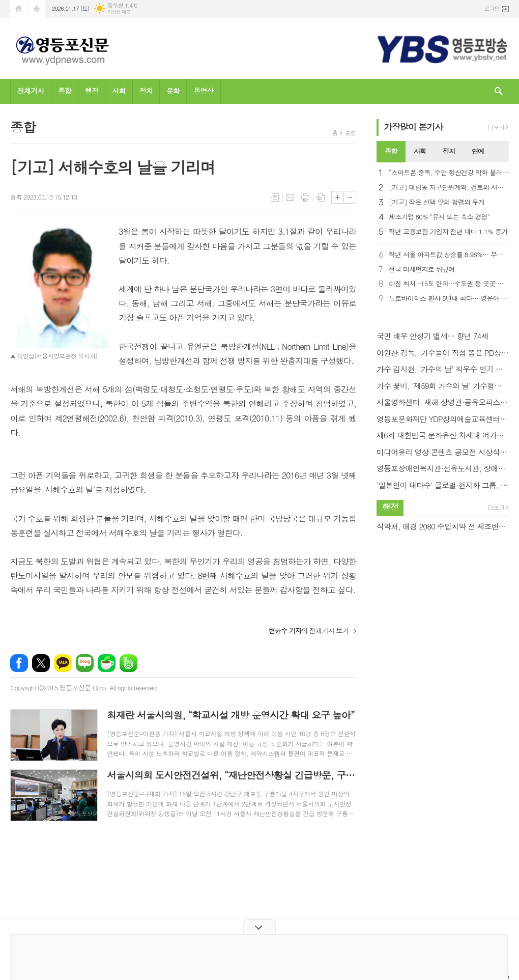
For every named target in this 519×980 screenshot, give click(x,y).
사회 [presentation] (420, 151)
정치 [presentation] (449, 151)
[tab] (391, 152)
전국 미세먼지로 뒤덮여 (422, 270)
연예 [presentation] (478, 151)
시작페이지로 (19, 9)
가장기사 (413, 127)
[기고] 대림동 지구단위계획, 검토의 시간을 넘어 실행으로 (449, 188)
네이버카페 (107, 663)
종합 (65, 91)
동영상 (203, 91)
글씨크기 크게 (338, 197)
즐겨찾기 (37, 9)
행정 (92, 91)
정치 (146, 91)
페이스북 (19, 663)
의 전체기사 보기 (309, 631)
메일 (290, 198)
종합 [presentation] (391, 151)
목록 (275, 198)
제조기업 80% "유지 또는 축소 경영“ (439, 217)
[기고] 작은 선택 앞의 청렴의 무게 (437, 202)
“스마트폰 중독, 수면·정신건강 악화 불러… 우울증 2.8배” (449, 173)
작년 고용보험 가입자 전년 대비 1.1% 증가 (448, 232)
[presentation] (501, 152)
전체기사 (31, 91)
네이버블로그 (85, 663)
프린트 (305, 198)
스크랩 (321, 198)
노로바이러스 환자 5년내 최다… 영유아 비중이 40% (449, 299)
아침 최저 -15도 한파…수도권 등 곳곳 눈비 (449, 284)
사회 (119, 91)
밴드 (128, 663)
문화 (173, 91)
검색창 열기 (499, 91)
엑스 (41, 663)
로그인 (492, 8)
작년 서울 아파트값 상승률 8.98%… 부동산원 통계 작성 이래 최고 (449, 255)
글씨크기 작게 (350, 197)
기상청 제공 (119, 12)
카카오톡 (63, 663)
